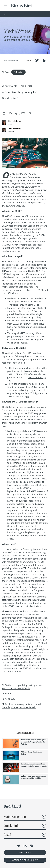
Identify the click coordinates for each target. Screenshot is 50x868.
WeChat (31, 846)
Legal (7, 835)
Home (6, 61)
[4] (25, 568)
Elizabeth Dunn (14, 121)
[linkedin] (17, 114)
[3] (28, 396)
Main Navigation (15, 817)
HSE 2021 (10, 694)
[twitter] (10, 114)
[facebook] (23, 114)
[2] (44, 377)
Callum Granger (14, 128)
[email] (4, 114)
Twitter (37, 60)
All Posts (6, 72)
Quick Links (12, 826)
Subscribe (18, 72)
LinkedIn (45, 60)
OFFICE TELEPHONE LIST (25, 860)
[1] (23, 363)
